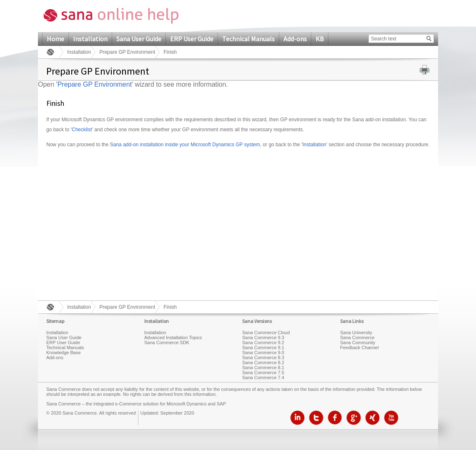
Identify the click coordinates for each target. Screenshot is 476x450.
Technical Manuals (248, 39)
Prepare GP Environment (127, 52)
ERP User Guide (192, 39)
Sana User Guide (139, 39)
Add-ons (295, 39)
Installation (90, 39)
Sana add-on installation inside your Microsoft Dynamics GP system (185, 145)
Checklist (82, 130)
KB (320, 39)
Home (55, 39)
